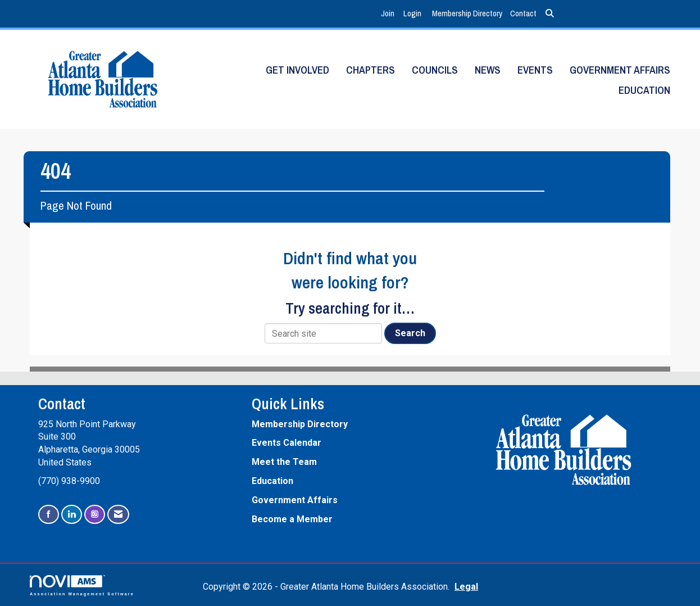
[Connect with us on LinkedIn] (72, 515)
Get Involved (297, 70)
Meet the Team (284, 462)
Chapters (371, 70)
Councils (435, 70)
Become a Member (292, 519)
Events (535, 70)
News (488, 70)
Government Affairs (620, 70)
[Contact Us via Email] (118, 515)
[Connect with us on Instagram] (95, 515)
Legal (466, 587)
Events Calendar (287, 443)
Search (410, 333)
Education (644, 90)
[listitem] (389, 14)
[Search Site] (550, 14)
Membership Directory (467, 13)
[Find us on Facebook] (49, 515)
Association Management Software (82, 585)
